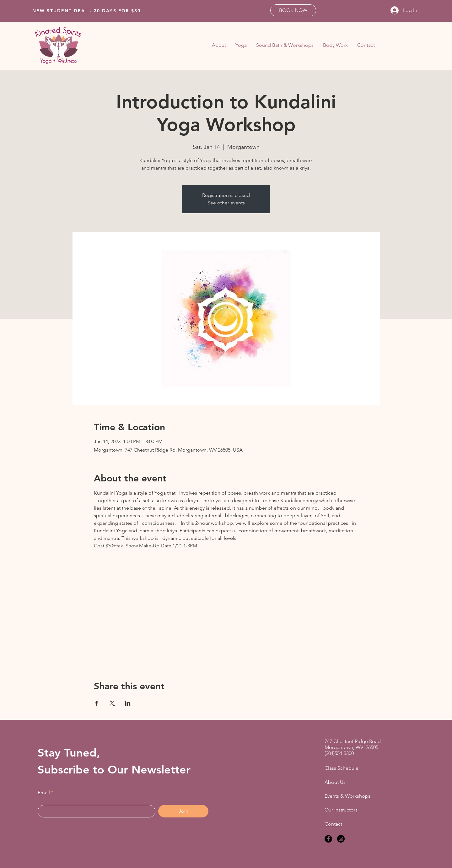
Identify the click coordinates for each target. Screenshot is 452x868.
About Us (335, 782)
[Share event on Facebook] (97, 703)
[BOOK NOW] (293, 10)
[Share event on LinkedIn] (128, 703)
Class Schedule (342, 768)
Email (44, 793)
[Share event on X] (112, 703)
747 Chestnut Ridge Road (353, 741)
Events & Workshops (347, 796)
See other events (226, 203)
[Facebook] (328, 839)
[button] (241, 45)
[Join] (183, 811)
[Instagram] (341, 839)
